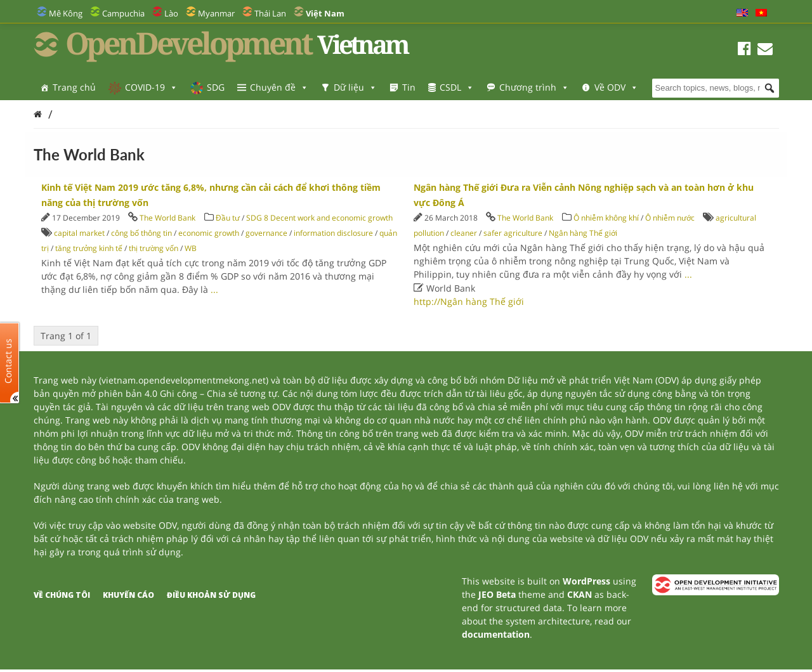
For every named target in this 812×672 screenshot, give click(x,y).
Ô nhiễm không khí (606, 218)
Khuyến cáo (128, 595)
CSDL (457, 87)
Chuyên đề (279, 87)
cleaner (464, 233)
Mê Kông (66, 13)
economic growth (209, 233)
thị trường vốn (154, 248)
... (214, 289)
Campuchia (123, 13)
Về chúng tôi (62, 595)
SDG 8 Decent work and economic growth (319, 218)
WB (191, 248)
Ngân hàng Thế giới (583, 233)
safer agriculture (513, 233)
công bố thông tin (141, 233)
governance (266, 233)
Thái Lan (270, 13)
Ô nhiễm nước (670, 218)
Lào (171, 13)
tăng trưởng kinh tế (89, 248)
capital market (79, 233)
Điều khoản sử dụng (211, 595)
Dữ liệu (355, 87)
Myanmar (216, 13)
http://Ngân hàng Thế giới (469, 301)
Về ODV (616, 87)
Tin (409, 87)
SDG (216, 87)
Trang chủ (74, 87)
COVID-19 (151, 87)
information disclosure (333, 233)
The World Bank (167, 218)
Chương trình (534, 87)
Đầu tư (228, 218)
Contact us (8, 360)
